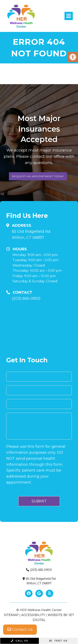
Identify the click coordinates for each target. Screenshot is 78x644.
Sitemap (11, 615)
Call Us (20, 641)
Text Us (58, 641)
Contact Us (20, 629)
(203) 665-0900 (26, 298)
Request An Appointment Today (38, 176)
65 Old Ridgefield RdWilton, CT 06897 (31, 235)
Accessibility (33, 615)
